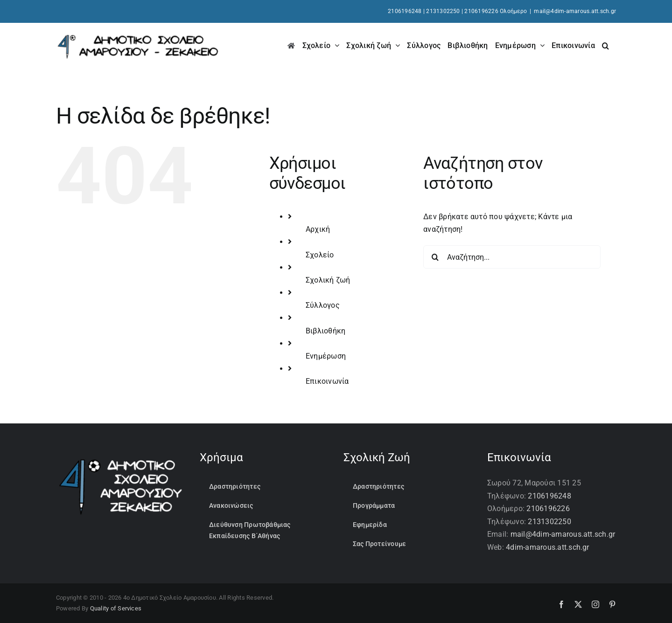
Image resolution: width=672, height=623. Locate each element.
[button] (605, 45)
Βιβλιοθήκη (325, 331)
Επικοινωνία (327, 381)
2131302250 (443, 11)
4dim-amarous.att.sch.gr (548, 547)
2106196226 (548, 509)
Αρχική (318, 229)
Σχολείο (320, 255)
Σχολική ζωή (328, 280)
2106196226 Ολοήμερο (496, 11)
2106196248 (405, 11)
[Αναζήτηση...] (512, 257)
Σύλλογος (323, 305)
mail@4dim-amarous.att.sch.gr (575, 11)
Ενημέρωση (326, 356)
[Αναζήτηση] (435, 257)
